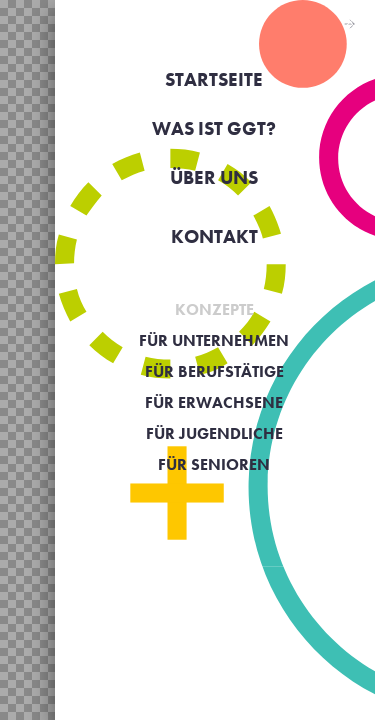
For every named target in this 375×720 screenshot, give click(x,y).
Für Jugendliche (214, 433)
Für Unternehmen (214, 340)
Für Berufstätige (214, 371)
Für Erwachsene (214, 402)
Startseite (214, 79)
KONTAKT (214, 236)
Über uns (214, 177)
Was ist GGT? (214, 128)
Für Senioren (214, 464)
